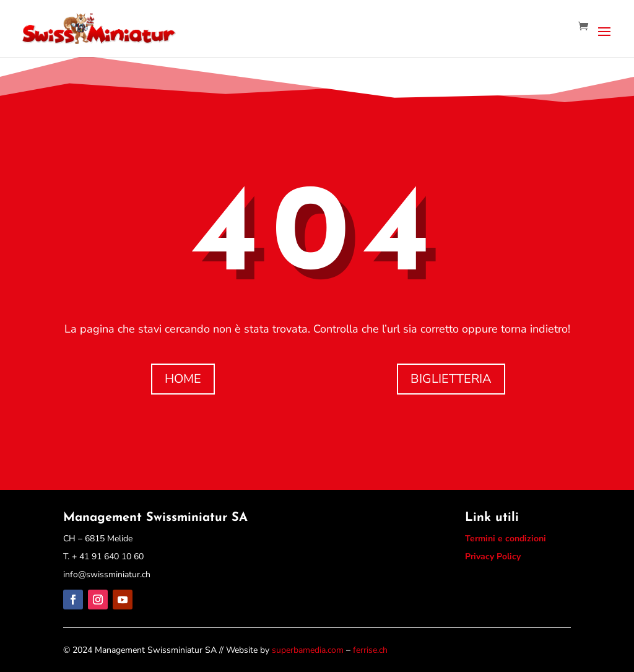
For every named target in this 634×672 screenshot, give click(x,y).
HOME (183, 379)
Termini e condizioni (506, 539)
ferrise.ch (370, 650)
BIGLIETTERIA (451, 379)
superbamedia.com (308, 650)
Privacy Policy (493, 556)
